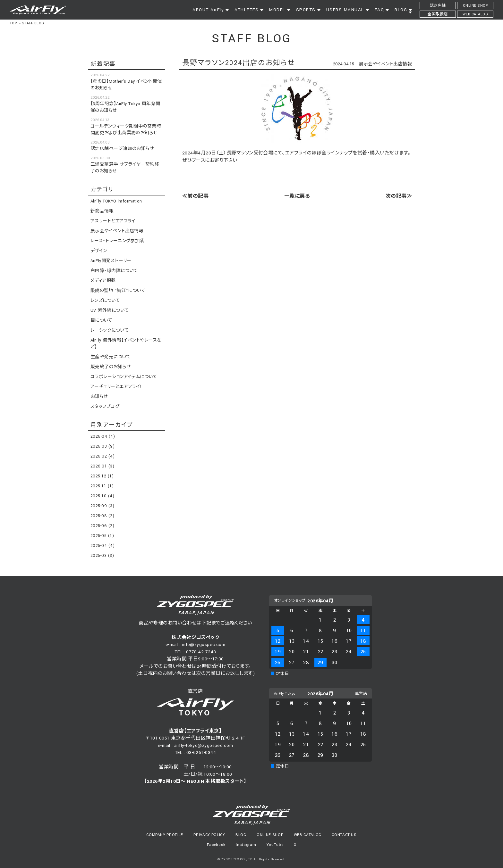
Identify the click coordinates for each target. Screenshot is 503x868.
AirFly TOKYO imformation (116, 201)
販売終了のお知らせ (111, 367)
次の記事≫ (399, 196)
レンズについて (105, 301)
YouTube (275, 845)
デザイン (99, 251)
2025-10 (102, 496)
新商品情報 (102, 211)
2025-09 (102, 506)
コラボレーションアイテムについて (124, 377)
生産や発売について (111, 357)
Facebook (216, 845)
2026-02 (102, 456)
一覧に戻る (297, 196)
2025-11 (102, 486)
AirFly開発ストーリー (111, 261)
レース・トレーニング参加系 (117, 241)
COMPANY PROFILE (165, 835)
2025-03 (102, 556)
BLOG (241, 835)
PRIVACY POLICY (209, 835)
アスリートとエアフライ (113, 221)
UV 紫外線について (110, 310)
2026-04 (103, 436)
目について (101, 320)
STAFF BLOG (33, 23)
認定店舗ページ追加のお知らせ (122, 149)
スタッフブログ (105, 407)
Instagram (246, 845)
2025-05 (102, 536)
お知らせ (99, 397)
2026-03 (102, 446)
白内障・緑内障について (114, 271)
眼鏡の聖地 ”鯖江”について (118, 291)
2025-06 (102, 526)
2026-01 (102, 466)
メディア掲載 (103, 281)
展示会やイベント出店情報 (385, 64)
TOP (13, 23)
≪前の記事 (195, 196)
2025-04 (102, 546)
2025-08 (102, 516)
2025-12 (102, 476)
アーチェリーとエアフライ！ (116, 387)
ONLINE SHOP (270, 835)
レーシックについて (110, 330)
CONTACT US (344, 835)
